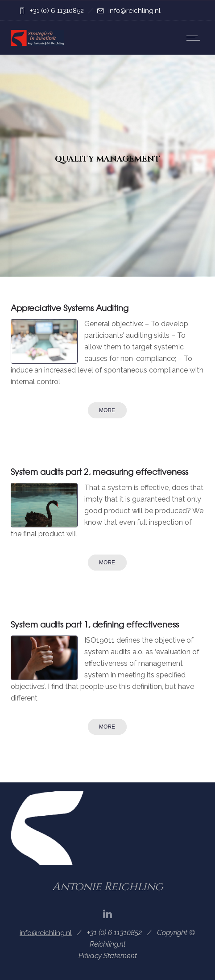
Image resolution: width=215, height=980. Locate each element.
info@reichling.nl (134, 11)
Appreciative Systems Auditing (70, 308)
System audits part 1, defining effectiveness (95, 624)
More (107, 410)
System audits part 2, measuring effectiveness (99, 472)
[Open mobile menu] (195, 38)
